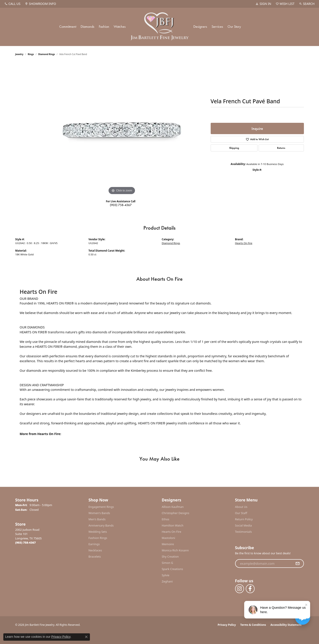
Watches (120, 27)
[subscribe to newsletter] (297, 564)
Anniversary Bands (101, 525)
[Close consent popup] (86, 637)
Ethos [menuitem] (166, 519)
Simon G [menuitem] (167, 563)
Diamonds (87, 27)
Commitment (68, 27)
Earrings (94, 544)
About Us (241, 507)
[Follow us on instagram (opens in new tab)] (240, 589)
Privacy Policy (227, 625)
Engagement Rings (101, 507)
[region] (122, 129)
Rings (31, 54)
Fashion (104, 27)
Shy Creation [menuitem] (170, 557)
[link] (12, 4)
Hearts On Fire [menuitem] (172, 532)
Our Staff (241, 513)
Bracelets (95, 557)
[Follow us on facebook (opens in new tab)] (250, 589)
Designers (200, 27)
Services (217, 27)
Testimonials (244, 532)
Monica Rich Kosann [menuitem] (175, 550)
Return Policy (244, 519)
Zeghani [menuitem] (167, 581)
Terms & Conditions (253, 625)
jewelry (19, 54)
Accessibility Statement (286, 625)
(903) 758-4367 (121, 205)
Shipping (234, 148)
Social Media (244, 525)
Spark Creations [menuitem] (172, 569)
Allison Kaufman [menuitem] (173, 507)
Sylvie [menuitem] (166, 575)
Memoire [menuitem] (168, 544)
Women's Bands (99, 513)
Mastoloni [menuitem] (168, 538)
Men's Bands (97, 519)
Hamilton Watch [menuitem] (173, 525)
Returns (281, 148)
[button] (263, 4)
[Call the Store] (26, 543)
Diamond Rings (47, 54)
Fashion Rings (98, 538)
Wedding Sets (98, 532)
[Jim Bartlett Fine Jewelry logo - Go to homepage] (159, 27)
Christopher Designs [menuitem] (176, 513)
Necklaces (95, 550)
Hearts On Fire (244, 243)
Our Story (234, 27)
